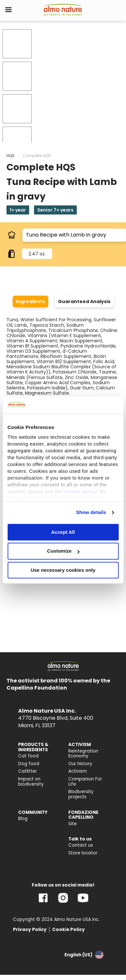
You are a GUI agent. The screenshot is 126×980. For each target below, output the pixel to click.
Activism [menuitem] (78, 771)
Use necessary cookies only (63, 570)
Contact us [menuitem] (81, 845)
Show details (91, 512)
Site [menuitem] (73, 824)
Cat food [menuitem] (28, 756)
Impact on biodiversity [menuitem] (31, 782)
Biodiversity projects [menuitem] (81, 794)
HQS (11, 156)
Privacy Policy (30, 930)
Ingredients (30, 301)
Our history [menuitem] (80, 764)
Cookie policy (80, 491)
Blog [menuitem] (23, 819)
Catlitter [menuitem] (28, 771)
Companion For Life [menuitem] (85, 782)
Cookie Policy (69, 930)
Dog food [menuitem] (29, 764)
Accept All (63, 532)
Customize (63, 551)
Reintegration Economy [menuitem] (83, 754)
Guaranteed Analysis (84, 301)
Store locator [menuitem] (83, 853)
